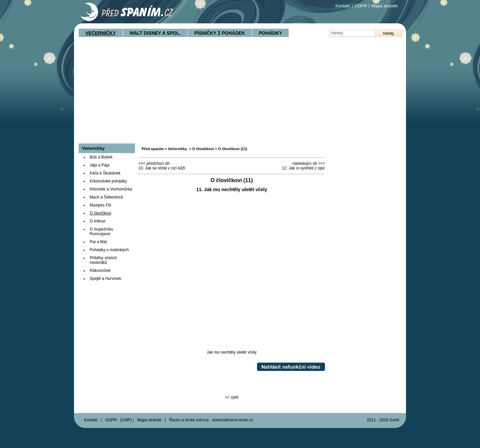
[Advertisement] (240, 93)
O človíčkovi (203, 149)
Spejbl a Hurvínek (105, 279)
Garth (394, 420)
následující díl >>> (309, 163)
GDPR (361, 6)
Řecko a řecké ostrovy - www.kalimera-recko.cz (211, 420)
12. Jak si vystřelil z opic (303, 168)
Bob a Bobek (101, 157)
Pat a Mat (98, 242)
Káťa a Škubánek (105, 173)
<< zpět (232, 397)
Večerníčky (101, 33)
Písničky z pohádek (220, 33)
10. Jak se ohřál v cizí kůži (162, 168)
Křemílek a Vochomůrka (111, 189)
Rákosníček (100, 271)
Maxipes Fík (100, 205)
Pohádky (270, 33)
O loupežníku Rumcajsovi (101, 232)
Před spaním (153, 149)
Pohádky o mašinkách (109, 250)
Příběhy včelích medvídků (103, 260)
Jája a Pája (99, 165)
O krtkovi (97, 221)
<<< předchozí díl (154, 163)
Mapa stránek (384, 6)
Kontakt (343, 6)
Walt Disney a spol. (155, 33)
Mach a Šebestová (106, 197)
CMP (126, 420)
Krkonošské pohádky (108, 181)
